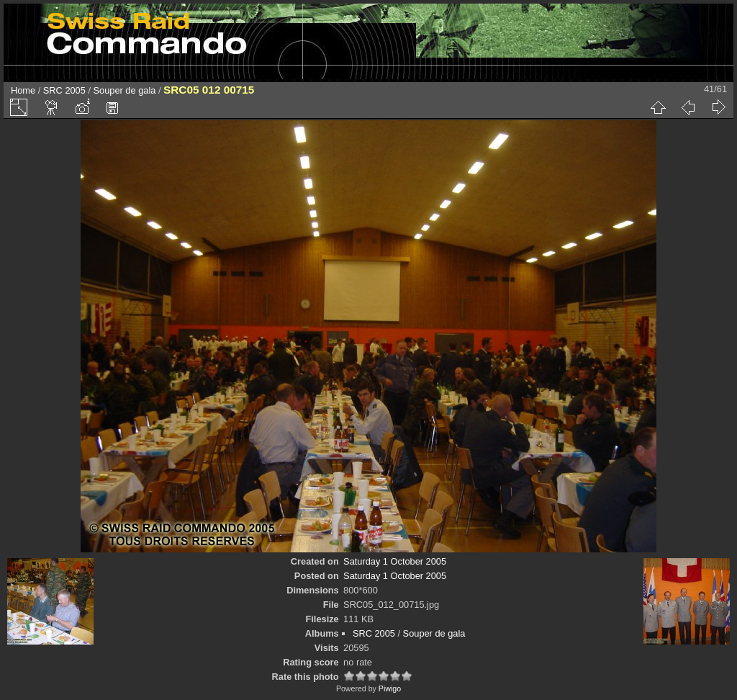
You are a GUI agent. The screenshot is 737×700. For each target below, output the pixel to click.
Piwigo (390, 688)
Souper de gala (125, 90)
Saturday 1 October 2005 (395, 561)
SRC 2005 (64, 90)
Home (23, 90)
